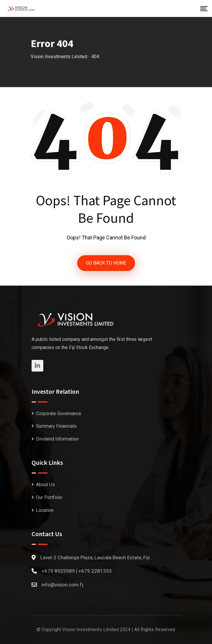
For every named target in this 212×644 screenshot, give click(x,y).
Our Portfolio (49, 497)
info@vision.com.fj (62, 585)
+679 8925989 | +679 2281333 (77, 571)
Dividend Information (57, 439)
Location (45, 510)
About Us (45, 485)
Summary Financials (56, 426)
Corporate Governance (59, 413)
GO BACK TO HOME (106, 263)
